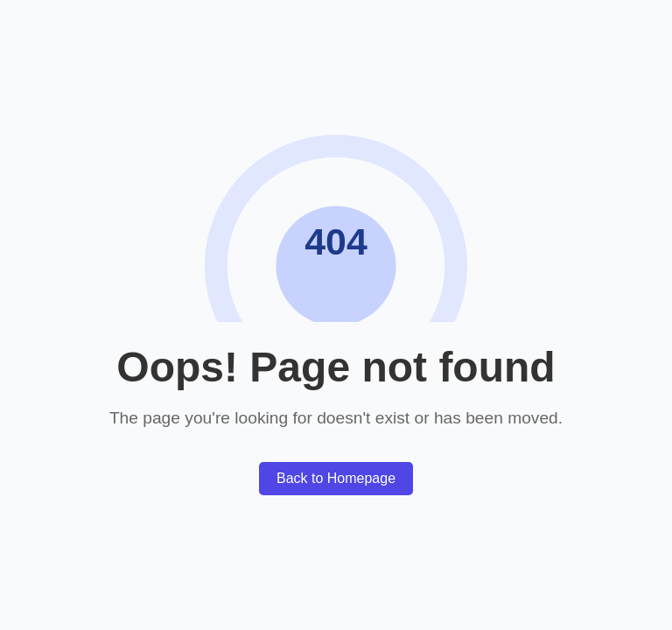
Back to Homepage (336, 478)
